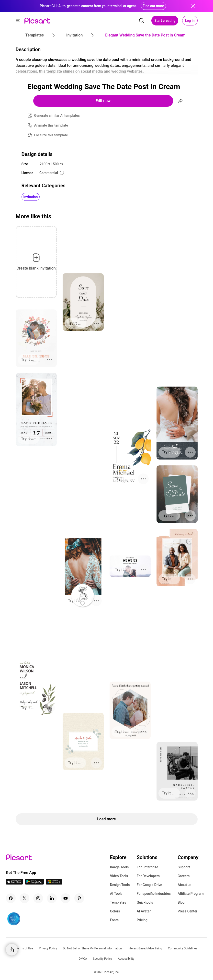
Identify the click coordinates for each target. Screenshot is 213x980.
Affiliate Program (191, 894)
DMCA (83, 959)
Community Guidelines (183, 948)
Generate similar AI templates (57, 116)
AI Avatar (144, 911)
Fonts (114, 920)
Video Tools (119, 876)
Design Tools (120, 885)
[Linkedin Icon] (52, 898)
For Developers (148, 876)
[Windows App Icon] (54, 883)
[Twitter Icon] (24, 898)
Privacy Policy (48, 948)
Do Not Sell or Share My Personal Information (92, 948)
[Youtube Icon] (66, 898)
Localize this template (51, 135)
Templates (118, 902)
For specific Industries (154, 894)
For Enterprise (147, 867)
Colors (115, 911)
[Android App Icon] (34, 883)
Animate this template (51, 125)
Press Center (188, 911)
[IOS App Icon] (14, 883)
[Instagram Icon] (38, 898)
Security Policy (102, 959)
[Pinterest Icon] (79, 898)
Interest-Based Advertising (145, 948)
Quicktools (145, 902)
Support (184, 867)
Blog (181, 902)
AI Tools (116, 894)
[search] (142, 21)
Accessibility (126, 959)
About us (185, 885)
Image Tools (119, 867)
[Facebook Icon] (11, 898)
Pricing (142, 920)
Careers (184, 876)
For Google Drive (149, 885)
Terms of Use (24, 948)
